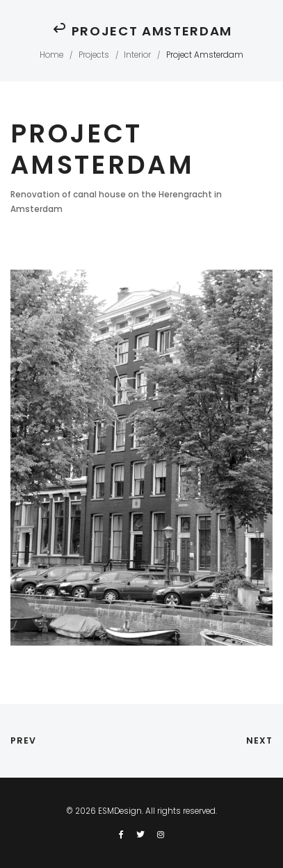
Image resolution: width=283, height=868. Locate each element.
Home (51, 55)
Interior (137, 55)
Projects (94, 55)
